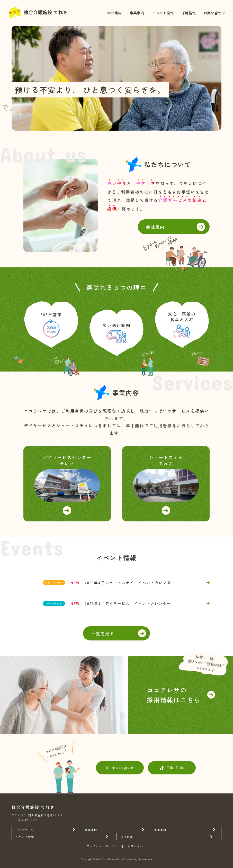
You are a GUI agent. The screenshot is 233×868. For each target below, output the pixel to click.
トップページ (25, 830)
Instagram (123, 767)
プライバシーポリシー (102, 846)
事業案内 (137, 13)
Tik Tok (175, 767)
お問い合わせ (214, 13)
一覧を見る (103, 634)
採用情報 (189, 13)
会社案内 (114, 13)
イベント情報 (163, 13)
